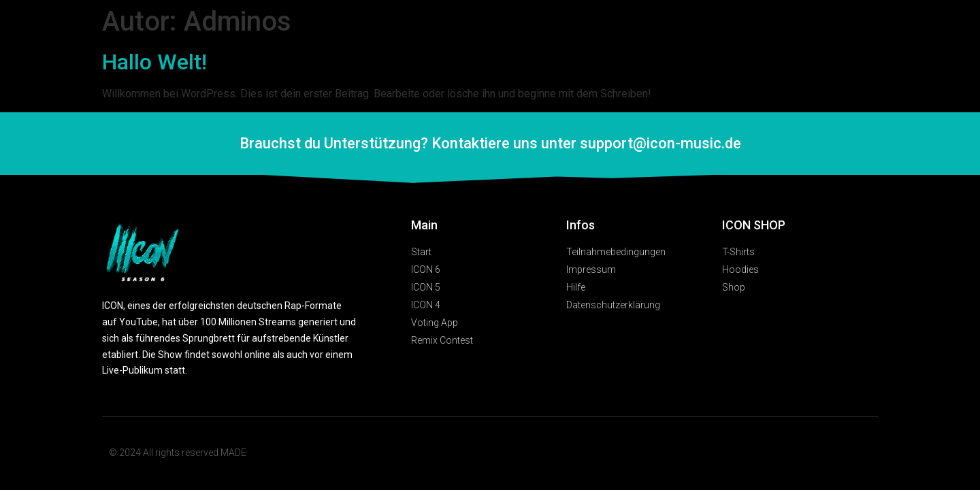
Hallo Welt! (154, 62)
